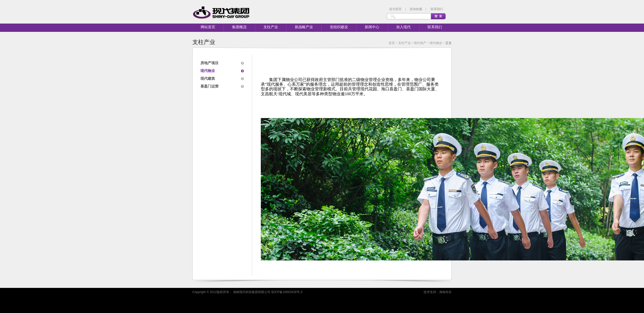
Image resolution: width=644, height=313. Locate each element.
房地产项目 (209, 63)
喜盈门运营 (209, 86)
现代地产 (420, 43)
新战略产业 (304, 27)
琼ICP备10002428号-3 (287, 292)
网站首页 (208, 27)
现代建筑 (208, 79)
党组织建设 (339, 27)
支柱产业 (271, 27)
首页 (392, 43)
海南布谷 (445, 292)
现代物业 (436, 43)
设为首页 (395, 9)
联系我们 (437, 9)
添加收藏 (416, 9)
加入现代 (403, 27)
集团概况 (239, 27)
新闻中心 (372, 27)
